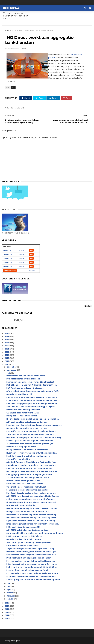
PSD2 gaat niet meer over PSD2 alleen (24, 537)
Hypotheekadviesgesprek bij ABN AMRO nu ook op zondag (34, 438)
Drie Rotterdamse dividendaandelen (23, 379)
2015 (7, 603)
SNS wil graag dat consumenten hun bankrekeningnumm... (34, 580)
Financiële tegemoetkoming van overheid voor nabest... (33, 524)
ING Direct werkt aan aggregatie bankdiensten (29, 558)
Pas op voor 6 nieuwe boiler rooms (23, 546)
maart (10, 593)
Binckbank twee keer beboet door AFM (25, 484)
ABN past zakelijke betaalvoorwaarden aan (27, 422)
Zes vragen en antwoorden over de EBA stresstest (30, 382)
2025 (7, 337)
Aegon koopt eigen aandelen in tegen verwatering (30, 549)
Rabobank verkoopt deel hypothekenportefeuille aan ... (33, 398)
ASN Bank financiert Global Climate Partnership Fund (31, 462)
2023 (7, 343)
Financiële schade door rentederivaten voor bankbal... (32, 503)
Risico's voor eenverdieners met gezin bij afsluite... (31, 499)
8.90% (21, 251)
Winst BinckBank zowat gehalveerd (23, 410)
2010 (7, 619)
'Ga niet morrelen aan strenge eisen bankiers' (28, 478)
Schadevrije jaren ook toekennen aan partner (28, 490)
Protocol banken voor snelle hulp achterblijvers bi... (31, 561)
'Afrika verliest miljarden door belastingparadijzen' (31, 407)
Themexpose (15, 641)
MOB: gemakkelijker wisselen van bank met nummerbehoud (35, 533)
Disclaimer (32, 271)
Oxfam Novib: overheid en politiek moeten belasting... (32, 515)
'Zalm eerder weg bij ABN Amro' (21, 447)
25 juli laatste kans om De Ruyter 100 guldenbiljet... (31, 444)
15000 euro (7, 259)
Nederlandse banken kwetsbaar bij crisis (26, 376)
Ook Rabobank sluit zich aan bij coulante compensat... (32, 518)
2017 (7, 361)
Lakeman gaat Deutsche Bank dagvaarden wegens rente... (34, 425)
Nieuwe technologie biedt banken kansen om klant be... (33, 419)
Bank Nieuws (11, 8)
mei (9, 587)
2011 (7, 616)
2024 (7, 340)
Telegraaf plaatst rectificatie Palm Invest (26, 487)
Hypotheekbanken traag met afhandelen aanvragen (31, 552)
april (9, 590)
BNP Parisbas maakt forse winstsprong (25, 388)
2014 (7, 606)
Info (31, 251)
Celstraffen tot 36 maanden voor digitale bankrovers (31, 432)
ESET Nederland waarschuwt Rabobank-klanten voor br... (33, 573)
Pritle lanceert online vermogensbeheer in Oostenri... (32, 564)
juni (9, 584)
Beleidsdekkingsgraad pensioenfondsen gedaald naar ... (33, 404)
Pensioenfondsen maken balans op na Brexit (27, 571)
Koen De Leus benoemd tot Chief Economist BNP (29, 469)
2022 (7, 346)
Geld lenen (7, 247)
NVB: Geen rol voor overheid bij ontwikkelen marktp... (32, 453)
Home (7, 31)
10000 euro (7, 255)
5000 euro (7, 251)
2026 (7, 334)
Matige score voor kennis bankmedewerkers (28, 512)
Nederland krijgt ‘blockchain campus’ (24, 540)
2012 (7, 612)
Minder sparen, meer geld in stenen (23, 481)
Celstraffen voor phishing (18, 459)
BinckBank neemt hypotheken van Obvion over (28, 456)
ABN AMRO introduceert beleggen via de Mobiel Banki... (33, 496)
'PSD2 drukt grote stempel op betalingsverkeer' (29, 543)
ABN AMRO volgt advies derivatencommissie (27, 530)
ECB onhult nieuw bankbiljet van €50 (23, 527)
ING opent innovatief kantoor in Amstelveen (27, 450)
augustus (12, 370)
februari (11, 596)
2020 (7, 352)
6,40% (21, 263)
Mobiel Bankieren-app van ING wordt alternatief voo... (32, 385)
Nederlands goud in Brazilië (19, 394)
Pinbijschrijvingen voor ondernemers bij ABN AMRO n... (32, 567)
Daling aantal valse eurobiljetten (22, 416)
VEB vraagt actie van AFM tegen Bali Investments (30, 441)
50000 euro (7, 267)
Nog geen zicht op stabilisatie (21, 506)
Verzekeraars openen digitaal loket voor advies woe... (32, 555)
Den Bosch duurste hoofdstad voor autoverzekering (31, 493)
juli (9, 373)
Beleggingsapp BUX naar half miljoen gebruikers (29, 475)
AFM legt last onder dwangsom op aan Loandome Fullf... (33, 391)
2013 (7, 609)
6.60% (21, 259)
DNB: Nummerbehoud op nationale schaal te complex (32, 509)
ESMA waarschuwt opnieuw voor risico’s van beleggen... (33, 401)
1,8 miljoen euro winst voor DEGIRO (23, 413)
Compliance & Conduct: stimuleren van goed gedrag (31, 465)
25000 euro (7, 263)
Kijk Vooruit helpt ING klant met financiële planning (31, 521)
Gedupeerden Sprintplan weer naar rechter (27, 428)
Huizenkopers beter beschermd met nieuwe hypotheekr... (34, 472)
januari (10, 599)
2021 (7, 349)
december (12, 367)
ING (13, 31)
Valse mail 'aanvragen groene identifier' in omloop (30, 435)
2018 (7, 358)
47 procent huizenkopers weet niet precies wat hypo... (32, 577)
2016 (7, 364)
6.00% (21, 255)
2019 (7, 355)
